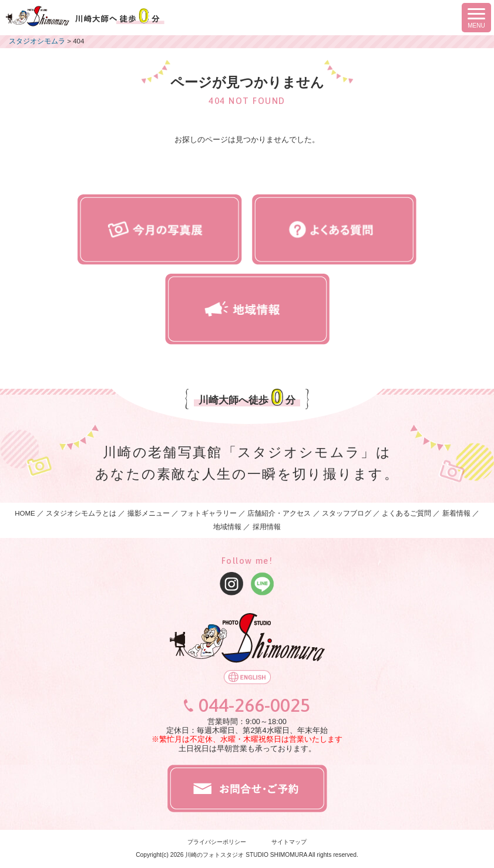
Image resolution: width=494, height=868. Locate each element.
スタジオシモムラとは (81, 513)
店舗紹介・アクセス (279, 513)
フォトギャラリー (209, 513)
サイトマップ (289, 842)
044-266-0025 (254, 705)
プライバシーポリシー (217, 842)
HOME (25, 513)
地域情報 (227, 527)
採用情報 (267, 527)
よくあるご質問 (406, 513)
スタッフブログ (347, 513)
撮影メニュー (149, 513)
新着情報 (456, 513)
